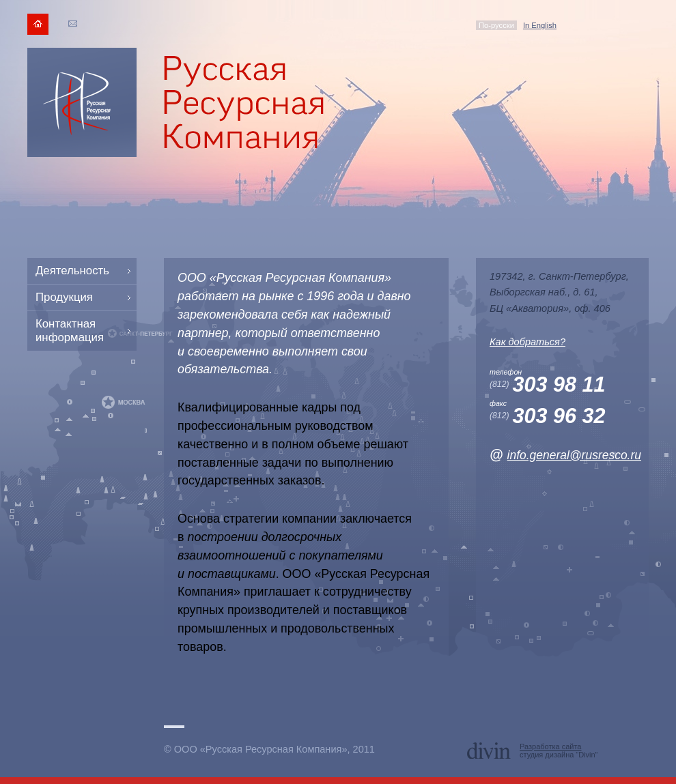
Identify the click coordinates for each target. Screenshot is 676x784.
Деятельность (72, 271)
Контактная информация (70, 331)
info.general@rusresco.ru (574, 455)
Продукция (64, 297)
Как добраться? (527, 342)
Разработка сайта (550, 746)
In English (540, 25)
